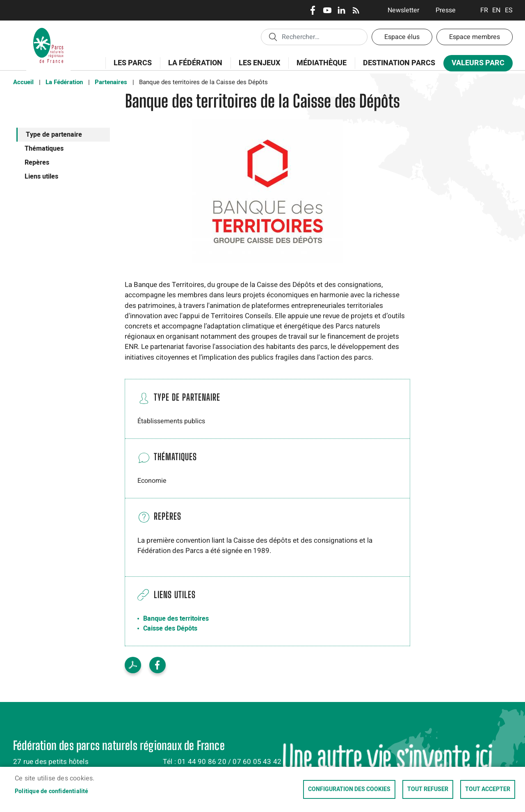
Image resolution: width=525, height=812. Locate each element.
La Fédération (193, 68)
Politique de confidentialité (52, 791)
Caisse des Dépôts (170, 628)
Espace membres (475, 37)
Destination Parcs (399, 63)
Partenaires (111, 82)
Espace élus (402, 37)
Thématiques (44, 149)
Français (484, 10)
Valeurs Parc (475, 65)
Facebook (313, 10)
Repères (37, 163)
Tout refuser (428, 789)
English (496, 10)
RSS (356, 10)
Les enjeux (257, 68)
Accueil (23, 82)
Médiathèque (322, 63)
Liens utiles (41, 177)
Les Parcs (130, 68)
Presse (446, 10)
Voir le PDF (133, 665)
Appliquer (273, 37)
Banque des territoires (176, 619)
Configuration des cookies (349, 789)
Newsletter (403, 10)
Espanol (509, 10)
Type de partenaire (54, 135)
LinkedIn (341, 10)
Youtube (327, 10)
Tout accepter (488, 789)
